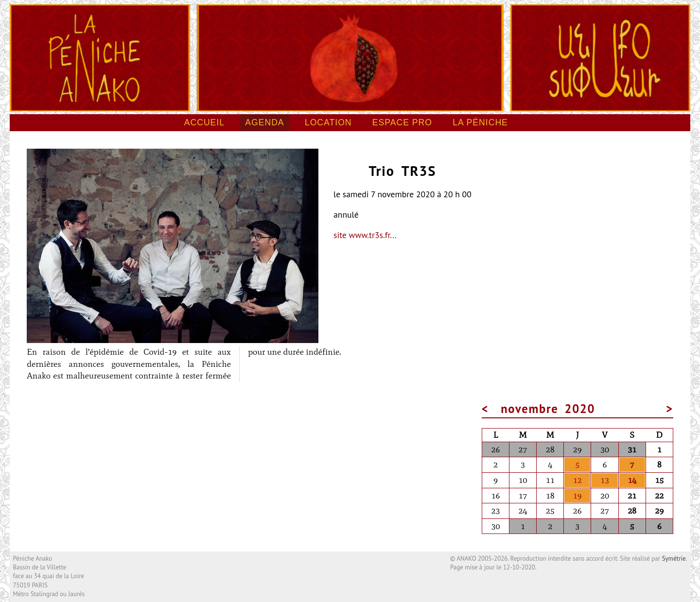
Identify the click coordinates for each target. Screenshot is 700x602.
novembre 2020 (548, 409)
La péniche (480, 122)
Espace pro (402, 122)
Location (328, 122)
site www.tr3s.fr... (365, 235)
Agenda (264, 122)
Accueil (204, 122)
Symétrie (674, 559)
